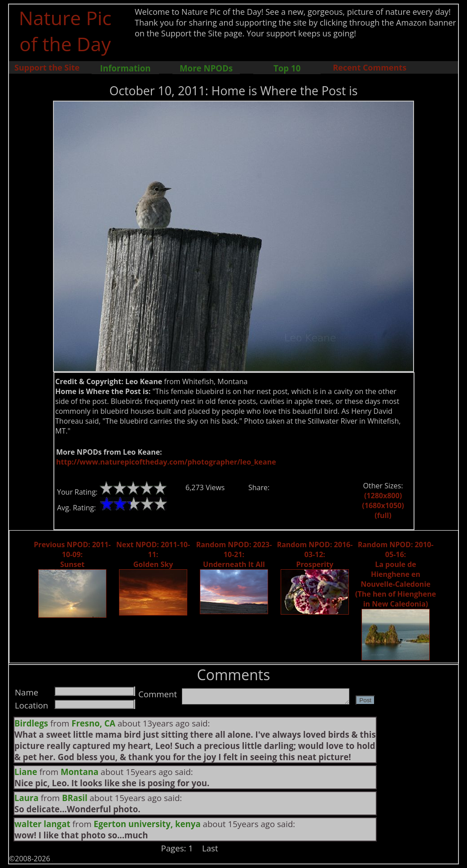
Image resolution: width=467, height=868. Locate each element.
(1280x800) (383, 496)
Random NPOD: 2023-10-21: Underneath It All (234, 554)
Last (210, 848)
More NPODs (206, 68)
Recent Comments (370, 67)
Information (126, 68)
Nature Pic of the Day (65, 31)
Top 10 (287, 68)
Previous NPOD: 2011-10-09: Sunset (72, 554)
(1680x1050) (383, 505)
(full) (383, 515)
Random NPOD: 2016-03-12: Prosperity (315, 554)
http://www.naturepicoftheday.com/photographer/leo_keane (166, 462)
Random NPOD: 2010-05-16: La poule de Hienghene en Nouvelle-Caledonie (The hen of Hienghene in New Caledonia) (396, 574)
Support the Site (47, 67)
